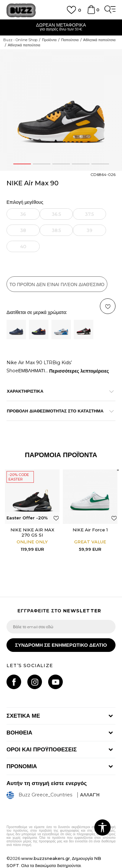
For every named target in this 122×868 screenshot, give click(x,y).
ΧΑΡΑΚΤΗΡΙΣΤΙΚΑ (58, 391)
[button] (56, 518)
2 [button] (42, 164)
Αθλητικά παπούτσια (100, 40)
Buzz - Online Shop (20, 40)
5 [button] (100, 164)
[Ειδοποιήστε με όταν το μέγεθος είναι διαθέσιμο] (23, 214)
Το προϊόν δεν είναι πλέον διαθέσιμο (57, 284)
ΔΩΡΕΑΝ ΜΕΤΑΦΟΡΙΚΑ (61, 25)
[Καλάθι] (91, 13)
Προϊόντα (49, 40)
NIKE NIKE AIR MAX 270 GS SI (32, 532)
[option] (61, 28)
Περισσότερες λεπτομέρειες (79, 371)
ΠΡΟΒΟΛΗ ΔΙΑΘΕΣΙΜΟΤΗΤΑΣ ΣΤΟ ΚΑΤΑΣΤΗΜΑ (58, 411)
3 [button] (61, 164)
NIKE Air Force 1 (90, 530)
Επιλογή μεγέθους (25, 202)
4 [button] (81, 164)
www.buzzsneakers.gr (46, 858)
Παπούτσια (70, 40)
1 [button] (22, 164)
